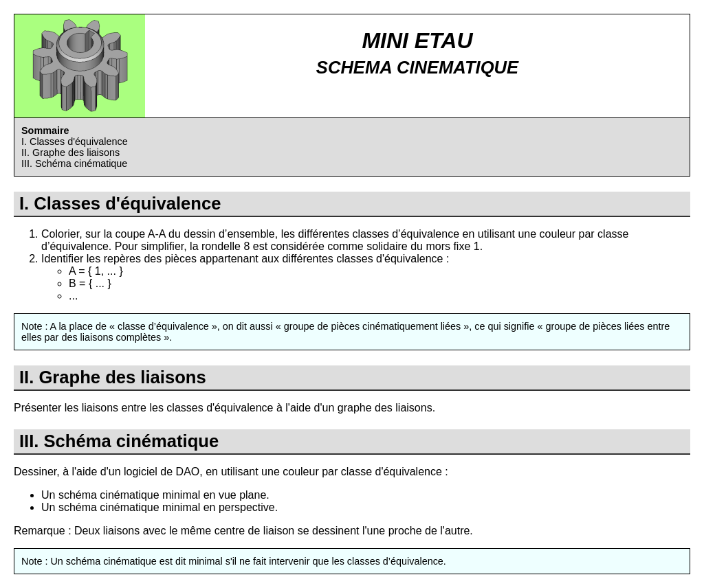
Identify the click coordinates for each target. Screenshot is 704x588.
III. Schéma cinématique (74, 163)
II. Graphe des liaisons (70, 152)
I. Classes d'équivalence (75, 142)
